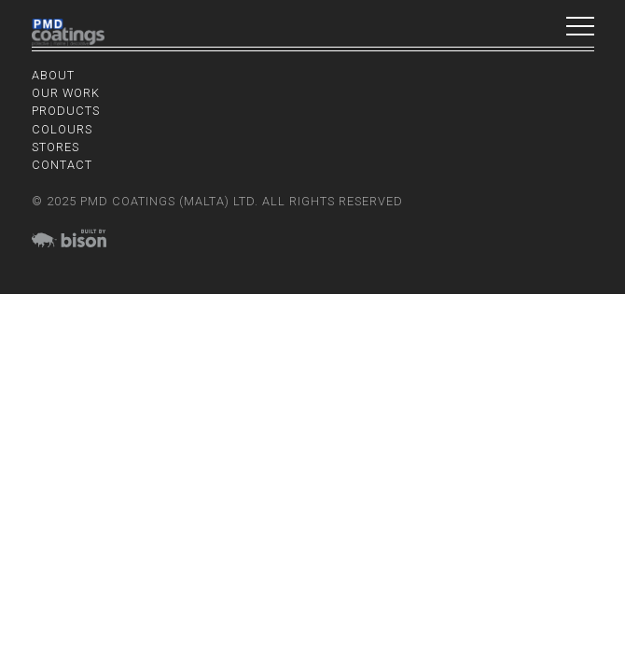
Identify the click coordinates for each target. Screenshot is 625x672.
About (53, 75)
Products (66, 111)
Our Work (66, 93)
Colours (62, 129)
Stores (56, 147)
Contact (62, 165)
